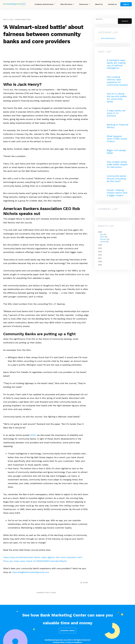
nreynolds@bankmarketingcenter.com (30, 572)
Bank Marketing (23, 19)
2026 (113, 237)
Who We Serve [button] (67, 4)
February (103, 239)
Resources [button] (84, 4)
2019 (100, 265)
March (102, 237)
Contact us (112, 4)
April (102, 234)
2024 (100, 248)
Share (84, 583)
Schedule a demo (67, 630)
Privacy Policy (59, 642)
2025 (100, 245)
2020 (100, 261)
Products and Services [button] (44, 4)
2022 (100, 255)
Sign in (126, 4)
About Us (99, 4)
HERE (33, 435)
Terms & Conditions (74, 642)
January (103, 242)
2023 (100, 252)
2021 (100, 258)
